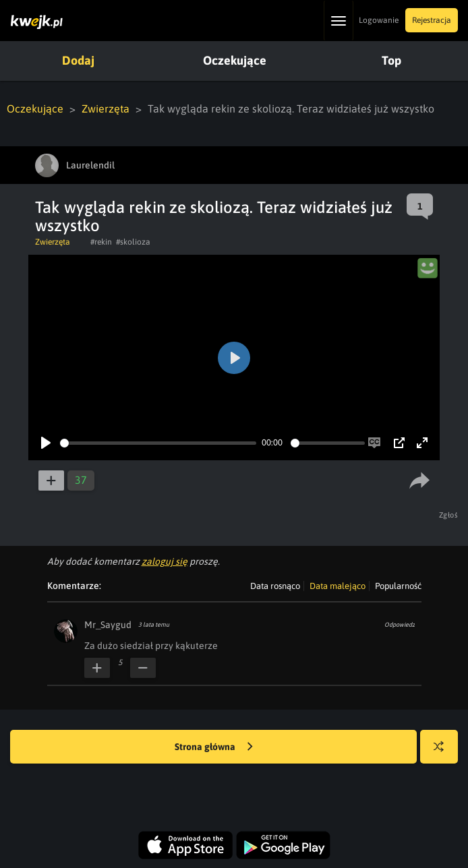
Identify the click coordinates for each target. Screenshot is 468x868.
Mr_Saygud (108, 625)
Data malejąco (338, 586)
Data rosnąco (275, 586)
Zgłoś (449, 515)
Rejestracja (432, 20)
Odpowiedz (400, 625)
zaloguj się (165, 561)
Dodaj (78, 60)
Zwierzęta (106, 108)
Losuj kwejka (444, 753)
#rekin (101, 242)
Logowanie (379, 20)
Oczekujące (235, 60)
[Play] (46, 443)
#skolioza (133, 242)
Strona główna (214, 747)
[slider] (158, 443)
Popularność (398, 586)
